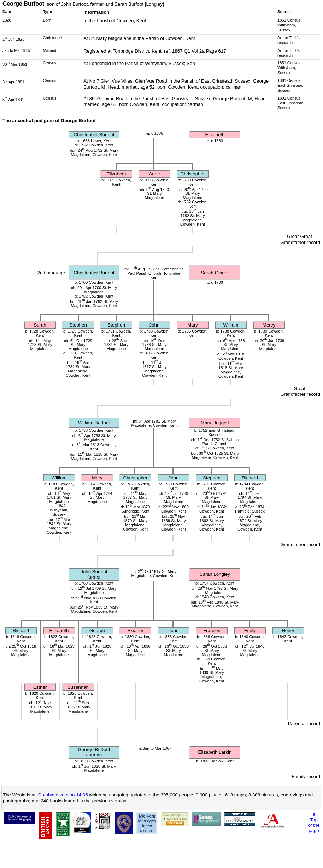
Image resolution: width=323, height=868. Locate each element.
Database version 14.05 (63, 795)
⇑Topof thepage (314, 822)
